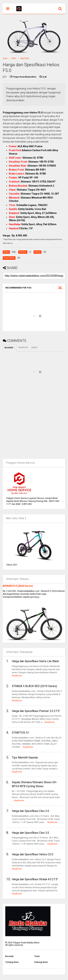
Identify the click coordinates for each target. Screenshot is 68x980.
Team (37, 956)
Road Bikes (25, 58)
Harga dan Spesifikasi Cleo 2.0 (30, 811)
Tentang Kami (12, 962)
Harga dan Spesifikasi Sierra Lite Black (35, 661)
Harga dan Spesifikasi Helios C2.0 (33, 854)
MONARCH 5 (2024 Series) (18, 586)
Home (5, 58)
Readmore (17, 676)
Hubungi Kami (41, 962)
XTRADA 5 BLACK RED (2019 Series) (34, 686)
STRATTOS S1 (21, 733)
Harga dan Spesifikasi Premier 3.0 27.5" (36, 711)
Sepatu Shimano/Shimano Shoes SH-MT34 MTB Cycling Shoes (34, 784)
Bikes (14, 58)
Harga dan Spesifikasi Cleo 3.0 (30, 833)
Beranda (9, 956)
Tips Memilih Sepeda (25, 758)
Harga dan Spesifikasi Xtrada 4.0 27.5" (35, 879)
